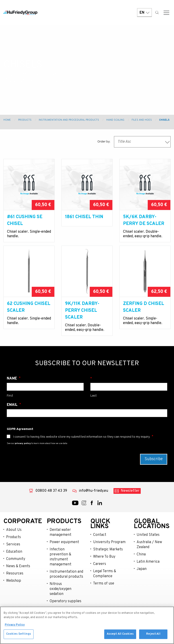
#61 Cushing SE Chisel (25, 220)
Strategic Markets (108, 556)
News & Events (18, 573)
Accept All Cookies (120, 635)
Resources (15, 580)
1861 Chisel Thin (84, 217)
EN (144, 14)
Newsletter (130, 498)
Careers (100, 571)
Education (14, 559)
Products (25, 120)
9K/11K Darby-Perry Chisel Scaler (82, 317)
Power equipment (64, 549)
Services (13, 551)
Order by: (104, 142)
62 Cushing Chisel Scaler (29, 314)
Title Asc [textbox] (124, 142)
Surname (129, 385)
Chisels (164, 120)
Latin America (148, 569)
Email (13, 412)
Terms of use (104, 590)
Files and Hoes (142, 120)
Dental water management (60, 539)
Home (7, 120)
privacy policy (23, 450)
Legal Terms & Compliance (105, 581)
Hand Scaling (115, 120)
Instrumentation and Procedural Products (69, 120)
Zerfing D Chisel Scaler (144, 314)
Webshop (14, 588)
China (141, 561)
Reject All (153, 635)
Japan (142, 576)
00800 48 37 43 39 (51, 498)
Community (16, 566)
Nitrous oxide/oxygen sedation (60, 596)
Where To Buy (104, 564)
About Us (14, 537)
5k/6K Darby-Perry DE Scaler (144, 220)
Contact (100, 542)
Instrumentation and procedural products (66, 581)
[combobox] (142, 142)
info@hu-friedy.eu (93, 498)
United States (148, 542)
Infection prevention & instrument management (60, 564)
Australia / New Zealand (149, 552)
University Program (109, 549)
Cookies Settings (19, 635)
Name (12, 385)
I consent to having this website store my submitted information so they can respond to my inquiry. (82, 444)
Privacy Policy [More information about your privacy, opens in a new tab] (15, 626)
